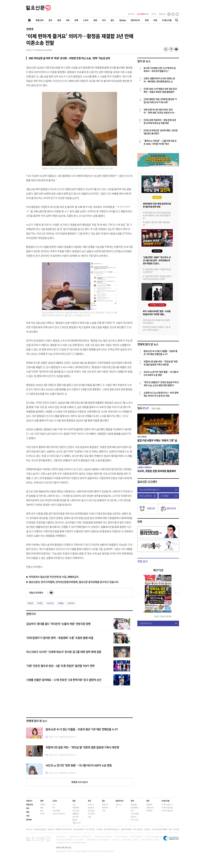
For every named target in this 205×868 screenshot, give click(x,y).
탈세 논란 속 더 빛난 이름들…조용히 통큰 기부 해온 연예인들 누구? (82, 729)
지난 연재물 (135, 814)
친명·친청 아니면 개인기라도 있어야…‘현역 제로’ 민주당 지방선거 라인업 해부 (161, 111)
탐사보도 (134, 817)
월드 (104, 801)
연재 (132, 801)
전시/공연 (76, 811)
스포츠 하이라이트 (59, 814)
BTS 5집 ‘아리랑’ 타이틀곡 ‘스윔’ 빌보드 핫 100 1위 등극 (157, 328)
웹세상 (75, 820)
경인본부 (91, 807)
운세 (132, 811)
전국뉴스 (91, 804)
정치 (28, 808)
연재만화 (149, 811)
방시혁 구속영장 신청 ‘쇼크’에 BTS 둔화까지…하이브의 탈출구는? (160, 69)
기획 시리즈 (135, 820)
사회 (28, 816)
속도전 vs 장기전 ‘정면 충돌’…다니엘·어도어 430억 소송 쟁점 (79, 765)
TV (116, 807)
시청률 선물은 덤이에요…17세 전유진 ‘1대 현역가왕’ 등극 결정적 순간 (64, 680)
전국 (89, 801)
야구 (54, 804)
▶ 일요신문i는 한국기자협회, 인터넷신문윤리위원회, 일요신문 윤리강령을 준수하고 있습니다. (73, 582)
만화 (140, 522)
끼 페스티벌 (165, 801)
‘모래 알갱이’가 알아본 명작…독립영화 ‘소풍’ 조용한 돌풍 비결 (60, 638)
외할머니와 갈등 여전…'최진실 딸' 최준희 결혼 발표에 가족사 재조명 (82, 747)
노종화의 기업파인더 (144, 467)
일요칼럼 (134, 804)
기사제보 (169, 496)
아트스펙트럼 (142, 437)
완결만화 (149, 804)
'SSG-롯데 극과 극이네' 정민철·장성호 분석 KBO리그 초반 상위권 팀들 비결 (157, 215)
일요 (149, 408)
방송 (42, 811)
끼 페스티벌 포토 (167, 811)
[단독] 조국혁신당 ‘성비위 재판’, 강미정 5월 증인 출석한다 (161, 132)
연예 (42, 801)
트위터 (173, 14)
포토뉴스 (119, 804)
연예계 (30, 29)
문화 (74, 801)
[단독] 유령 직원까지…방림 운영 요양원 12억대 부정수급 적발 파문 (160, 121)
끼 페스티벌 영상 (167, 807)
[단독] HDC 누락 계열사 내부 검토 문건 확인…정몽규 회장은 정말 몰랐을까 (160, 90)
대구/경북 (91, 814)
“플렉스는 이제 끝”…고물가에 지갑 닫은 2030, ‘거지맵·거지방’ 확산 (160, 142)
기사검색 (176, 20)
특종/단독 (29, 804)
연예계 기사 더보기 (79, 782)
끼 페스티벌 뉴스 (167, 804)
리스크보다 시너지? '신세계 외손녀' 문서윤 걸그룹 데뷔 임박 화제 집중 (64, 652)
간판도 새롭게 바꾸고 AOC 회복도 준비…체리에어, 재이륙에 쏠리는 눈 (159, 80)
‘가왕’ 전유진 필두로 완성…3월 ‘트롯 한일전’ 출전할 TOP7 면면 (60, 666)
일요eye (29, 819)
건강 (74, 804)
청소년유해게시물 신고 (158, 490)
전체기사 (29, 801)
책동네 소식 (76, 823)
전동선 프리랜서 (36, 593)
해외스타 (105, 804)
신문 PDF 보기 (158, 623)
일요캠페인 (134, 807)
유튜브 (177, 14)
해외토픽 (105, 807)
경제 (28, 812)
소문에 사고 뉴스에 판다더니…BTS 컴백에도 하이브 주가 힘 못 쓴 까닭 (161, 394)
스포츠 (55, 801)
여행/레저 (76, 807)
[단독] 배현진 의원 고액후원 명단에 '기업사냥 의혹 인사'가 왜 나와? (160, 101)
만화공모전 (150, 807)
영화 (42, 807)
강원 (89, 817)
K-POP (42, 814)
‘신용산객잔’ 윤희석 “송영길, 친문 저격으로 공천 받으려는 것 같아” (157, 278)
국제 (104, 811)
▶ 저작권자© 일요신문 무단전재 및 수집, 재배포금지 (52, 577)
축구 (54, 807)
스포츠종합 (56, 811)
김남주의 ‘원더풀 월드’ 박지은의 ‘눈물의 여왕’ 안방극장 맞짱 (58, 624)
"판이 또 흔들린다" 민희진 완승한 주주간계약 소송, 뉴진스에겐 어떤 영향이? (161, 384)
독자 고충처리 (148, 496)
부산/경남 (91, 811)
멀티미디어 (119, 801)
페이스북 (169, 14)
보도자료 (75, 817)
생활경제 (75, 814)
